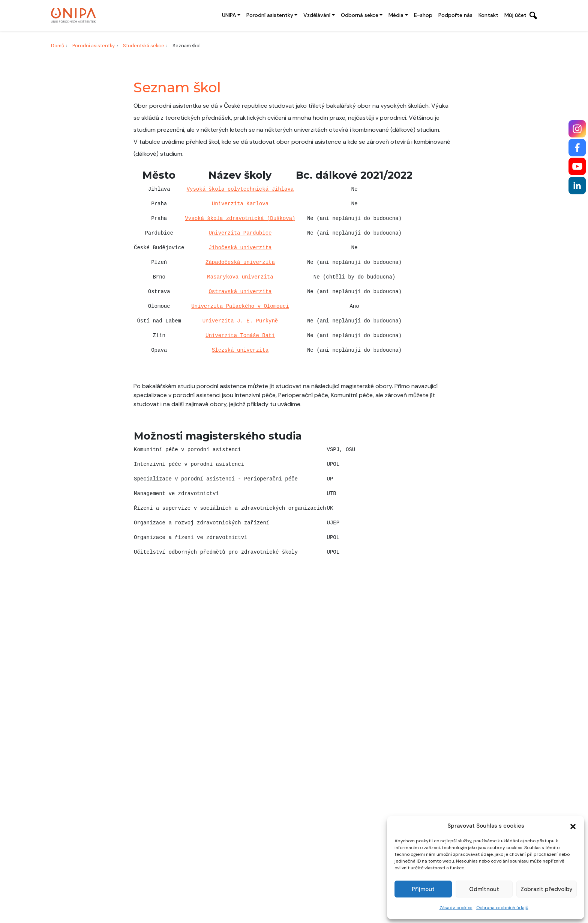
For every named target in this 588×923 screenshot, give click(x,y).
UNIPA (229, 15)
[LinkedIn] (577, 186)
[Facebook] (577, 148)
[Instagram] (577, 129)
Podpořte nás (455, 15)
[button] (573, 826)
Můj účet (515, 15)
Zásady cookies (456, 908)
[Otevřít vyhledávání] (533, 15)
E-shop (423, 15)
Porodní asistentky (270, 15)
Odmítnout (484, 889)
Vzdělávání (317, 15)
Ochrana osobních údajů (502, 908)
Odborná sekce (360, 15)
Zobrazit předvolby (547, 889)
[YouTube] (577, 166)
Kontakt (488, 15)
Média (396, 15)
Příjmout (423, 889)
